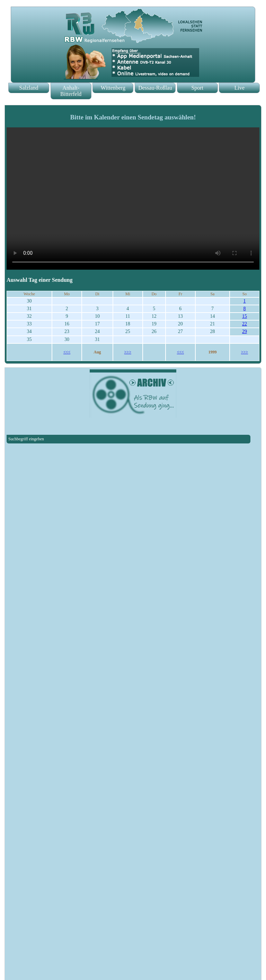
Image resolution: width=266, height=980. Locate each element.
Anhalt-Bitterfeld (71, 91)
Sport (197, 88)
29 (245, 331)
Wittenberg (113, 88)
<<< (67, 352)
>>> (128, 352)
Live (240, 88)
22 (245, 324)
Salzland (29, 88)
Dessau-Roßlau (155, 88)
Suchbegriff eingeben (26, 439)
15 (245, 316)
